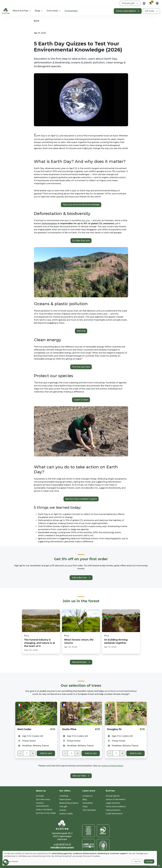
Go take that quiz (81, 241)
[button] (130, 3)
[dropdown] (144, 3)
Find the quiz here (81, 367)
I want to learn (81, 400)
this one (85, 220)
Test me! (81, 331)
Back (37, 21)
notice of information (112, 766)
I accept (149, 861)
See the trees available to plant (81, 499)
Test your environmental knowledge (81, 205)
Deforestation (49, 223)
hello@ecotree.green (62, 847)
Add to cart (46, 753)
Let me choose (11, 861)
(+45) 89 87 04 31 (62, 844)
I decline (137, 861)
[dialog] (80, 858)
